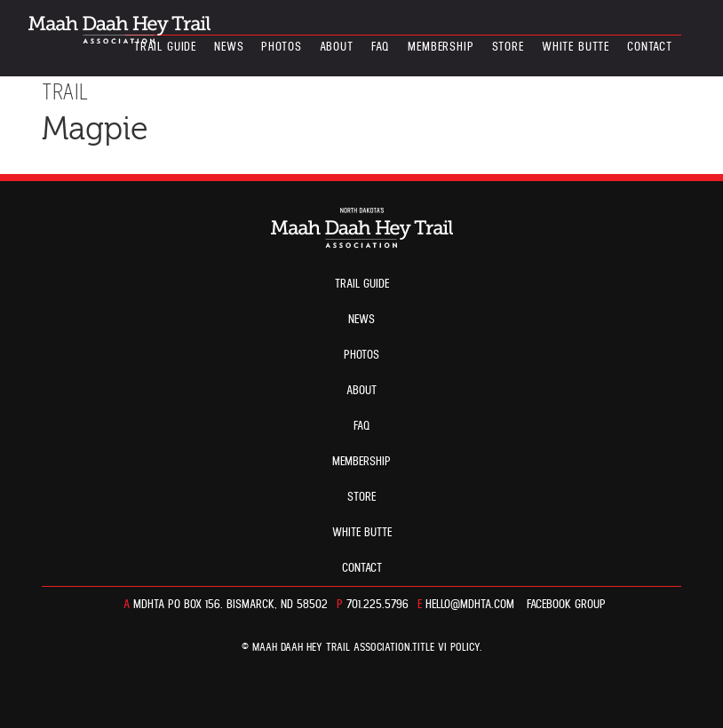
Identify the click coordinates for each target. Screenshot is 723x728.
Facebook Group (566, 605)
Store (508, 47)
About (337, 47)
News (229, 47)
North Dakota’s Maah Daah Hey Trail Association (119, 30)
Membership (441, 47)
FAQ (381, 47)
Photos (281, 47)
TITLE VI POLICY (446, 648)
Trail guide (165, 47)
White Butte (576, 47)
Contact (650, 47)
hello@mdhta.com (470, 605)
